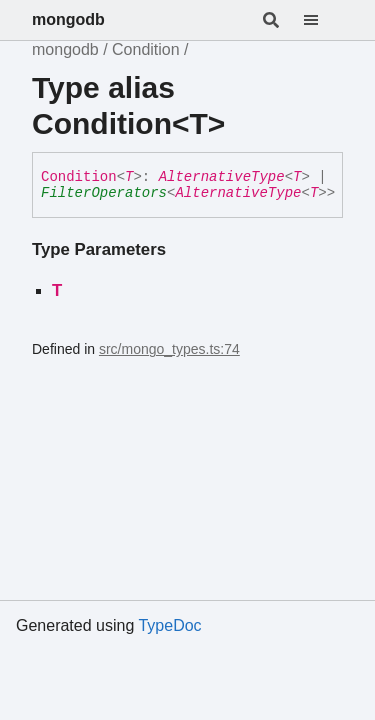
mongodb (68, 19)
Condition (146, 49)
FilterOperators (104, 193)
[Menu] (323, 20)
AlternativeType (222, 177)
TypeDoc (169, 625)
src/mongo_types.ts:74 (169, 349)
